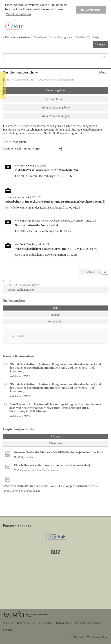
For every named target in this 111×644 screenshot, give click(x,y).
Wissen (65, 436)
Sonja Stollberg (28, 244)
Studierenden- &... (25, 80)
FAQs (96, 37)
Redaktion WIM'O (20, 376)
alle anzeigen (24, 525)
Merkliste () (83, 37)
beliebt (55, 315)
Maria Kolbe (27, 165)
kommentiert (56, 321)
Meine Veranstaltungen (56, 116)
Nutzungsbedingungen (86, 623)
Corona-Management (61, 37)
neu (56, 308)
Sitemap (8, 630)
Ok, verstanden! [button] (91, 10)
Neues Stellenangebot (21, 290)
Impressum (23, 623)
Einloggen (100, 44)
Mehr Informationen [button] (18, 14)
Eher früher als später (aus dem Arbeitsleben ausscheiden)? (53, 465)
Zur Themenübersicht (18, 72)
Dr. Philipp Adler (24, 457)
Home (6, 80)
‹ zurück (90, 272)
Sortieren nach (12, 148)
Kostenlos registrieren (18, 37)
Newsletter (40, 37)
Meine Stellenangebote (55, 108)
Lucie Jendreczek (20, 197)
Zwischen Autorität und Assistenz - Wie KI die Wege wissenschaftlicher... (52, 486)
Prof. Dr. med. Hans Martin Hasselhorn (36, 470)
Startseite (8, 623)
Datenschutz (63, 623)
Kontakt (48, 623)
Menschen (55, 443)
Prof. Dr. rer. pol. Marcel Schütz (22, 491)
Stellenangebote (56, 90)
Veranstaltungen (55, 99)
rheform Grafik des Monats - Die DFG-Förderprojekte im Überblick (59, 452)
